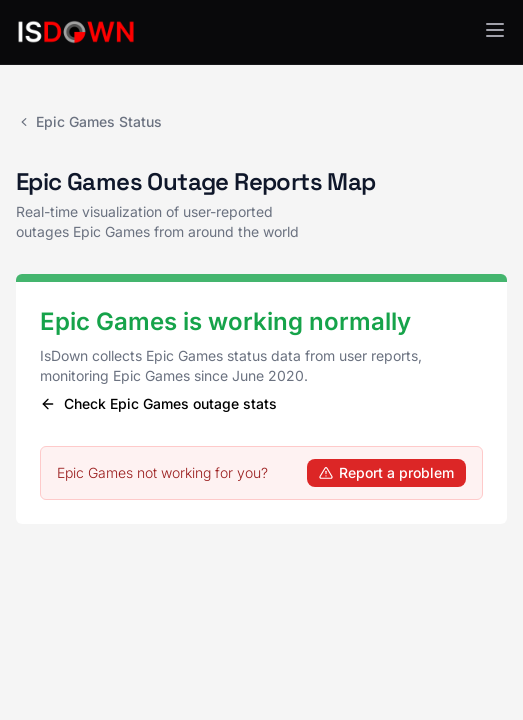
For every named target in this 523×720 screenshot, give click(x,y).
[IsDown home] (76, 32)
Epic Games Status (89, 121)
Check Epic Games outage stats (158, 403)
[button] (495, 30)
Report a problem (386, 472)
